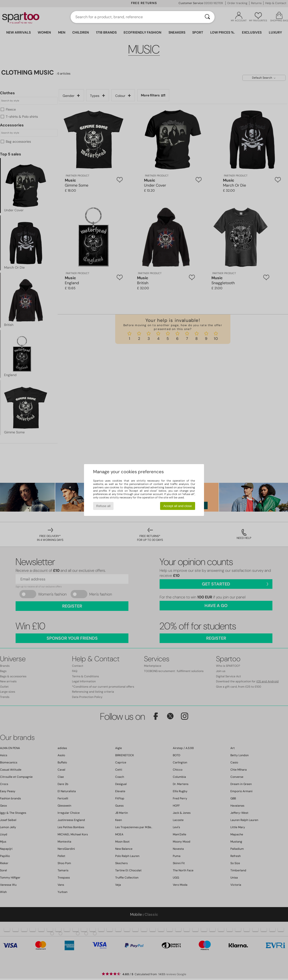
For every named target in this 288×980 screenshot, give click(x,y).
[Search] (207, 17)
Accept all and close (178, 506)
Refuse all (103, 506)
